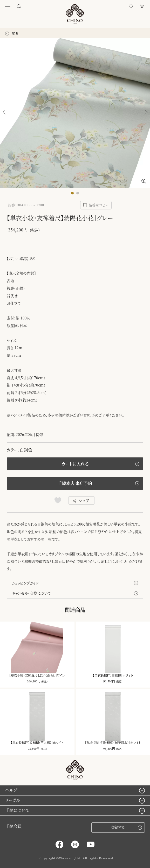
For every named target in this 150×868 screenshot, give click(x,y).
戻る (12, 33)
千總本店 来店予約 (75, 483)
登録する (127, 827)
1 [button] (74, 194)
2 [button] (79, 194)
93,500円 (109, 681)
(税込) (44, 681)
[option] (75, 113)
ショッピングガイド (25, 583)
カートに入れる (75, 464)
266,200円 (34, 681)
